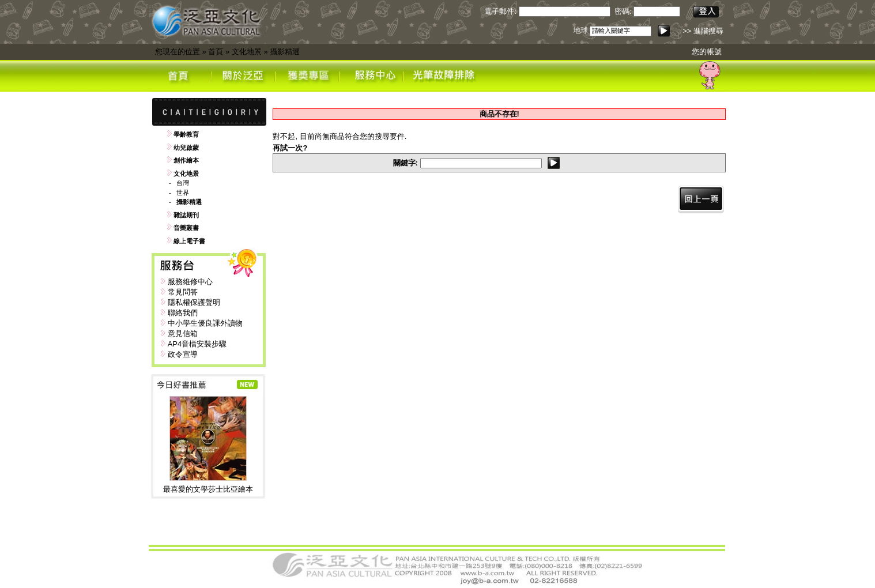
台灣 (183, 183)
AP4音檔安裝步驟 (197, 344)
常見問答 (183, 292)
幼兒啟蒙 (186, 148)
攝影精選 (285, 52)
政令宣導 (183, 354)
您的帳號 (707, 52)
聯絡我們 (183, 313)
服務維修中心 (190, 282)
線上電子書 (189, 241)
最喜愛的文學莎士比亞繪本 (208, 489)
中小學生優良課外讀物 (205, 323)
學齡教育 (186, 134)
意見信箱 (183, 333)
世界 (183, 193)
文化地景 (247, 52)
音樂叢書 (186, 228)
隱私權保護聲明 (194, 302)
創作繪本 (186, 160)
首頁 (216, 52)
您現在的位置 (178, 52)
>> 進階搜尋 (703, 31)
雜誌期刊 (186, 215)
